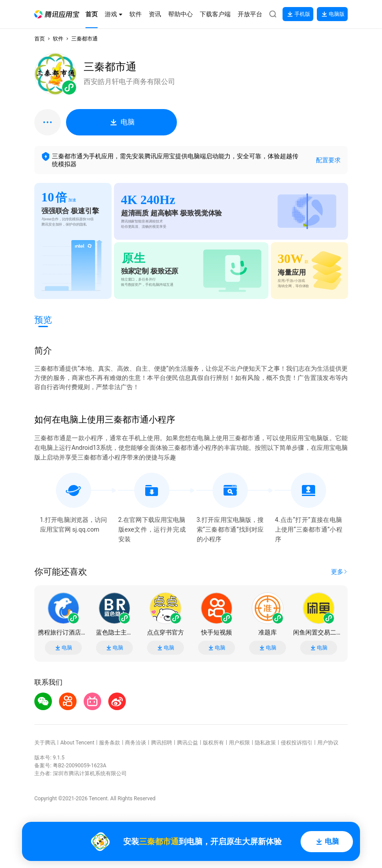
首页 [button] (40, 39)
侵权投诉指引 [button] (297, 743)
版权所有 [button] (213, 743)
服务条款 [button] (110, 743)
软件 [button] (58, 39)
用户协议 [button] (328, 743)
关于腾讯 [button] (45, 743)
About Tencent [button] (77, 743)
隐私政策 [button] (265, 743)
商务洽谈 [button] (136, 743)
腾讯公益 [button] (187, 743)
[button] (57, 14)
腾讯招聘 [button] (162, 743)
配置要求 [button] (328, 160)
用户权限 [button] (239, 743)
